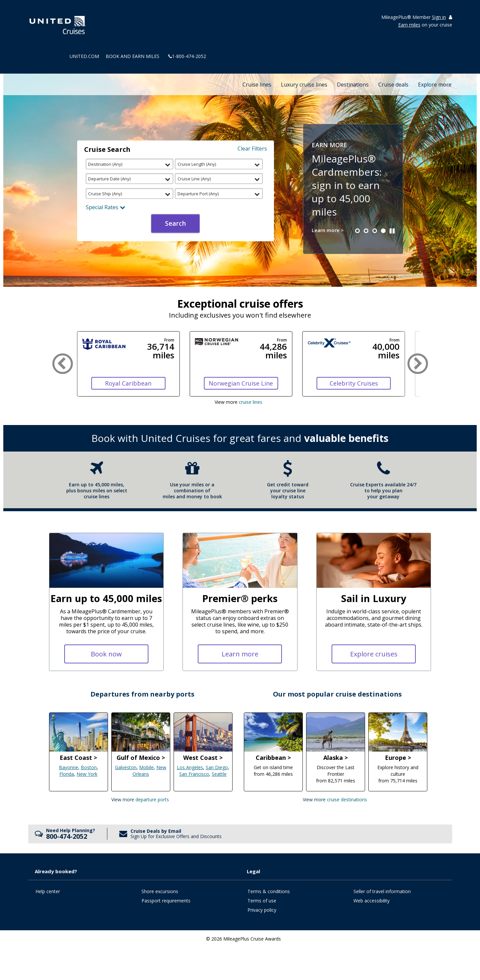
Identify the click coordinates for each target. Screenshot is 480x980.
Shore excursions (160, 891)
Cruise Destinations (347, 799)
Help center (48, 891)
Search (175, 223)
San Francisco (194, 774)
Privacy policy (262, 910)
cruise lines (251, 402)
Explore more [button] (435, 85)
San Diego (217, 767)
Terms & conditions (269, 891)
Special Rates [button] (106, 207)
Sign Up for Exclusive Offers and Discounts (176, 836)
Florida (67, 774)
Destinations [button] (353, 85)
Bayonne (69, 767)
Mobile (146, 767)
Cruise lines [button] (257, 85)
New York (87, 774)
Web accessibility (372, 901)
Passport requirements (166, 901)
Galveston (126, 767)
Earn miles (409, 25)
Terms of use (262, 901)
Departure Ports (152, 799)
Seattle (219, 774)
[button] (357, 231)
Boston (89, 767)
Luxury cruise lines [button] (304, 85)
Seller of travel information (382, 891)
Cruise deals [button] (393, 85)
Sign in (439, 17)
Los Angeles (190, 767)
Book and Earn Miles (133, 56)
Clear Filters (252, 149)
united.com (84, 56)
